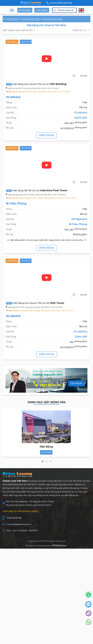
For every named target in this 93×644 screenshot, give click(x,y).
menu (12, 10)
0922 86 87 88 (14, 518)
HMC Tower (57, 303)
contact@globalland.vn (19, 524)
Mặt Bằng (46, 447)
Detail (84, 76)
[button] (43, 461)
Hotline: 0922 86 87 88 (61, 3)
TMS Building (58, 84)
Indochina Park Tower (54, 190)
